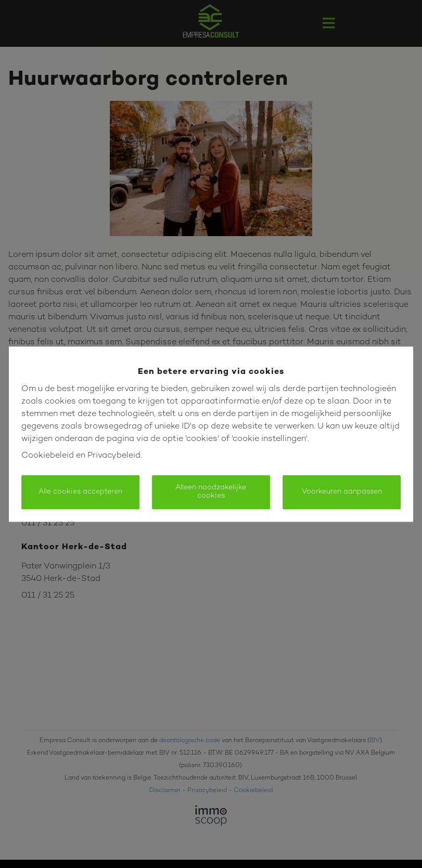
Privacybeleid (114, 456)
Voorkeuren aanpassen (342, 492)
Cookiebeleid (48, 456)
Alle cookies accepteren (80, 492)
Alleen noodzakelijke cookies (211, 492)
